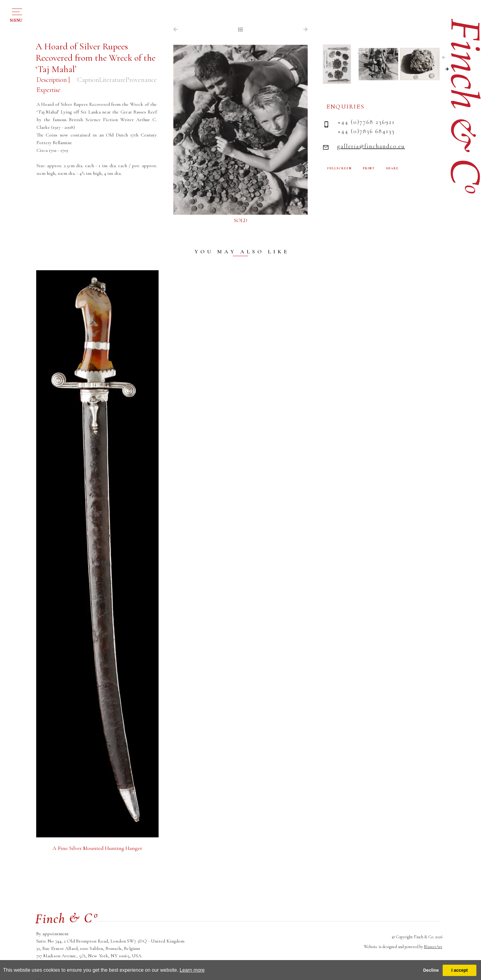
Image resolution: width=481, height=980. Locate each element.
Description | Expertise (53, 85)
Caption (88, 80)
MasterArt (433, 947)
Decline (431, 970)
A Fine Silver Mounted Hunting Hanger (97, 848)
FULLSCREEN (340, 168)
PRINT (369, 168)
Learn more (192, 970)
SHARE (392, 168)
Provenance (141, 80)
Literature (112, 80)
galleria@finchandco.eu (371, 146)
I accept (460, 970)
